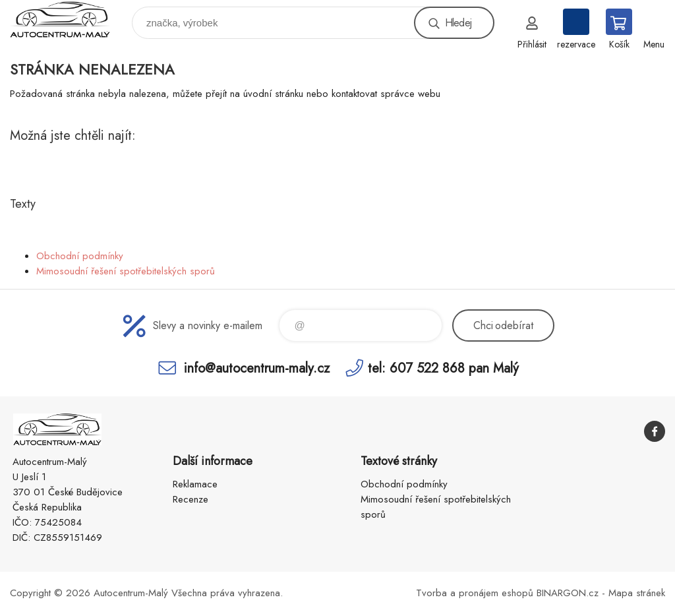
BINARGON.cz (568, 593)
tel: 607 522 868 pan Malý (443, 368)
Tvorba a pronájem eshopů (475, 593)
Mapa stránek (637, 593)
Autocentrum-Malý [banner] (68, 19)
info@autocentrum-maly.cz (257, 368)
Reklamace (195, 484)
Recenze (191, 499)
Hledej (458, 23)
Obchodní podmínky (80, 256)
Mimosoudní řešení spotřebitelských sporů (126, 271)
